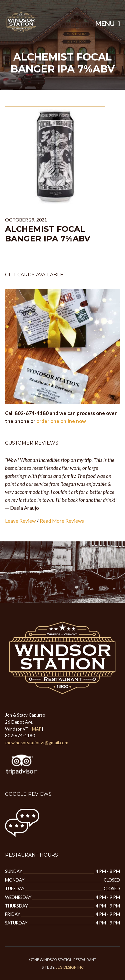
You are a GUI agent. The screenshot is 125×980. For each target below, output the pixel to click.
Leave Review (20, 521)
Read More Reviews (62, 521)
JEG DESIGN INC (70, 967)
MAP (37, 729)
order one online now (61, 421)
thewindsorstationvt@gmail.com (37, 743)
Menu (108, 23)
